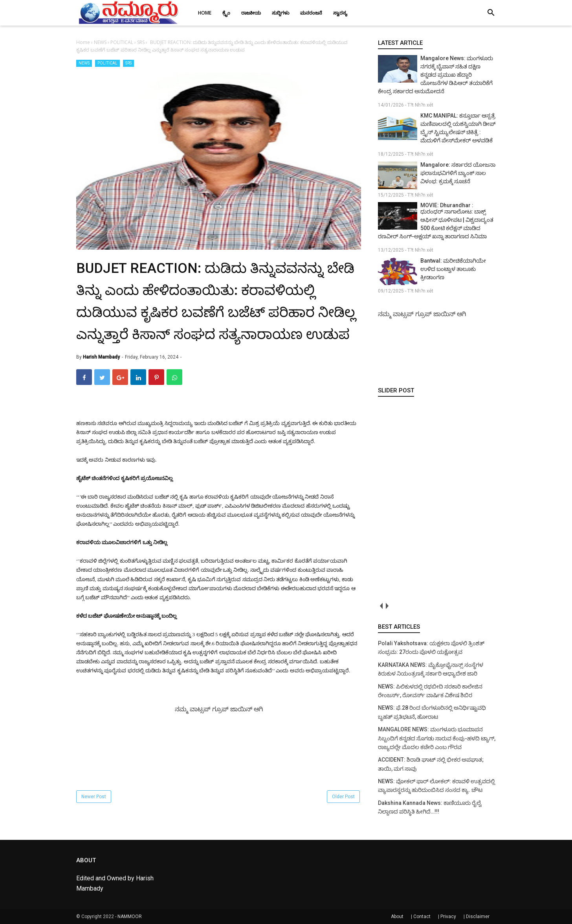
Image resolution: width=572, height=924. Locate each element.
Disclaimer (478, 917)
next (387, 606)
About (397, 917)
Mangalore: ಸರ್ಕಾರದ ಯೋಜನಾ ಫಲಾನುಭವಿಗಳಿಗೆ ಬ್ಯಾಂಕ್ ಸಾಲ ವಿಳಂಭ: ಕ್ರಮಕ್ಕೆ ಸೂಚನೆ (458, 173)
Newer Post (94, 797)
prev (381, 606)
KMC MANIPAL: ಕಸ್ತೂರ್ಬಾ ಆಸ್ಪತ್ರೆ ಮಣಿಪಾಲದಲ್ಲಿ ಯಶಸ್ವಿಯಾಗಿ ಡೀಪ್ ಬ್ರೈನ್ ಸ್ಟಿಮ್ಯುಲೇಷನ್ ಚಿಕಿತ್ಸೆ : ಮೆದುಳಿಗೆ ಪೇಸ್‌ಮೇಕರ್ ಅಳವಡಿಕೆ (458, 128)
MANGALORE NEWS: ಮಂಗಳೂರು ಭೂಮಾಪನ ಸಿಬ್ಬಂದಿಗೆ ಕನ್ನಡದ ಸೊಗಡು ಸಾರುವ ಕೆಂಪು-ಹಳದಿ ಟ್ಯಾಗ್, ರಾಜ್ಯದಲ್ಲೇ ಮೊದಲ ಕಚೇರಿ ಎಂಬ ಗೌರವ (437, 738)
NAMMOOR (130, 917)
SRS (128, 63)
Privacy (448, 917)
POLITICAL (107, 63)
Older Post (343, 797)
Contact (422, 917)
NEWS (84, 63)
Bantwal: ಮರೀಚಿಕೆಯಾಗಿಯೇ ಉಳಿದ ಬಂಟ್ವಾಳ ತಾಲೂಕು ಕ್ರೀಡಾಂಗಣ (453, 269)
